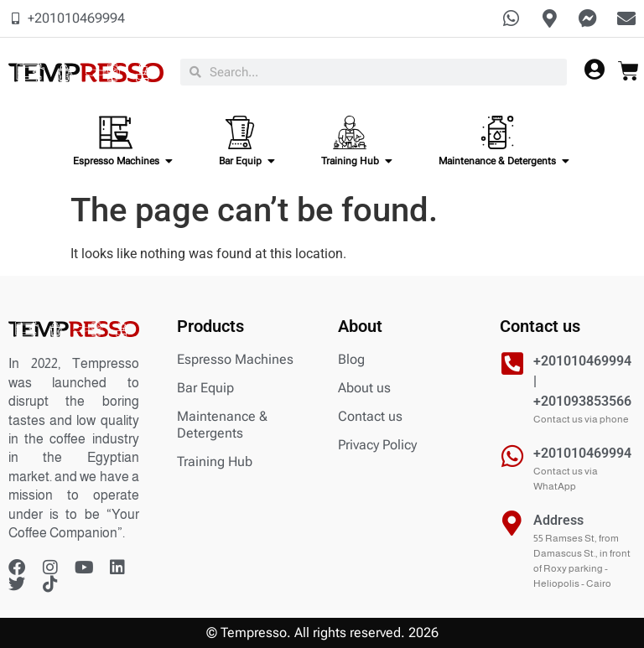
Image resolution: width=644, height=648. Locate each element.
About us (364, 388)
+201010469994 (582, 453)
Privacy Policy (377, 445)
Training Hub (215, 461)
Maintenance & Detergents (222, 425)
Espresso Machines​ (235, 359)
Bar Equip (205, 388)
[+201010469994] (512, 456)
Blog (351, 359)
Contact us (370, 416)
